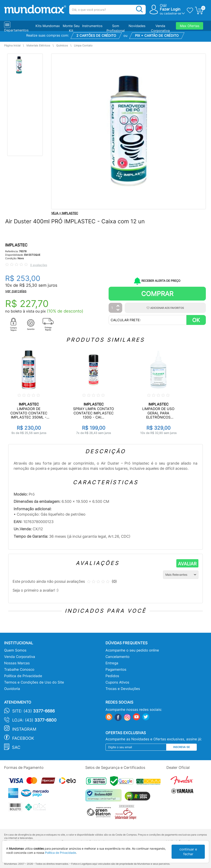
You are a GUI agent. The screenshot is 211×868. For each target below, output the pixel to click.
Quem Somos (15, 650)
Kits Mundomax (48, 26)
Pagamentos (116, 669)
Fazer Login (170, 9)
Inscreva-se (181, 747)
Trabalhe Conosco (19, 669)
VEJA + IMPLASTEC (65, 213)
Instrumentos (92, 26)
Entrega (112, 663)
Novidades (137, 26)
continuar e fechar (188, 852)
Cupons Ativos (117, 682)
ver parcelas (16, 291)
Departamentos (16, 30)
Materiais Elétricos (38, 46)
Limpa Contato (83, 46)
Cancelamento (117, 657)
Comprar (157, 294)
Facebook (23, 738)
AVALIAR (187, 564)
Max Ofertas (190, 26)
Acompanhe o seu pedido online (132, 650)
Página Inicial (12, 46)
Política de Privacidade (23, 676)
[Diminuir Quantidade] (118, 310)
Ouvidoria (12, 689)
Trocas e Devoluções (123, 689)
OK (196, 320)
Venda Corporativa (20, 657)
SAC (16, 747)
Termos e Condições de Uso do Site (34, 682)
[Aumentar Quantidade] (118, 306)
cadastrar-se (172, 13)
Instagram (24, 729)
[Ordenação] (181, 575)
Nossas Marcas (17, 663)
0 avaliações (39, 265)
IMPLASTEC (16, 245)
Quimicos (62, 46)
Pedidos (112, 676)
